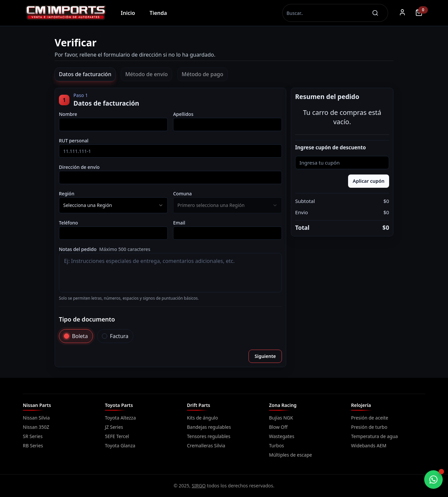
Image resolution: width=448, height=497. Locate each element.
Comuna (182, 194)
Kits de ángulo (202, 418)
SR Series (33, 436)
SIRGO (199, 486)
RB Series (33, 446)
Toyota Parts (119, 405)
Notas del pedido (105, 249)
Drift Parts (199, 405)
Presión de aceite (370, 418)
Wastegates (282, 436)
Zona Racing (283, 405)
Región (67, 194)
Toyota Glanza (120, 446)
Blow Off (278, 427)
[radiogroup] (170, 336)
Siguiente (265, 356)
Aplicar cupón (369, 181)
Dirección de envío (79, 167)
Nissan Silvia (36, 418)
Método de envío (146, 74)
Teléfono (68, 223)
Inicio (128, 13)
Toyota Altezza (120, 418)
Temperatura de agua (374, 436)
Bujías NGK (281, 418)
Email (179, 223)
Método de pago (202, 74)
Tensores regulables (209, 436)
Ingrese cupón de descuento (331, 148)
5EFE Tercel (117, 436)
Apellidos (183, 114)
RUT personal (74, 141)
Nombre (68, 114)
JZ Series (114, 427)
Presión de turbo (369, 427)
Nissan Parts (37, 405)
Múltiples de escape (291, 455)
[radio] (67, 336)
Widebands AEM (369, 446)
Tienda (158, 13)
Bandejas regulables (209, 427)
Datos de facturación (85, 74)
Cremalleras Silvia (206, 446)
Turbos (276, 446)
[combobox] (113, 205)
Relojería (361, 405)
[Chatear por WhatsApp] (433, 480)
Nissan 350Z (36, 427)
